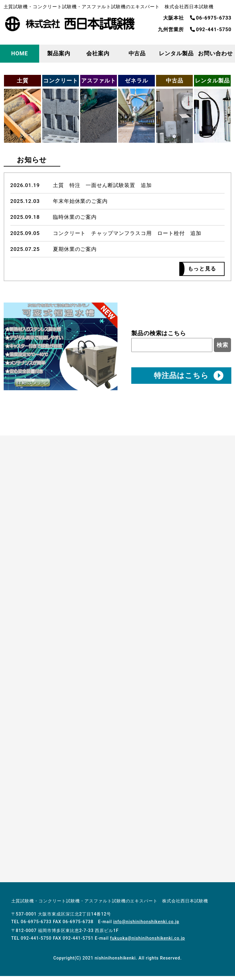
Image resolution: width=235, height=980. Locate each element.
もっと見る (200, 270)
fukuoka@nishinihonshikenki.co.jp (148, 942)
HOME (20, 53)
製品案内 (59, 53)
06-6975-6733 (211, 18)
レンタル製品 (176, 53)
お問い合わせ (215, 53)
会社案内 (98, 53)
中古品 (137, 53)
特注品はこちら (188, 378)
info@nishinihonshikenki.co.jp (146, 926)
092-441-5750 (211, 29)
